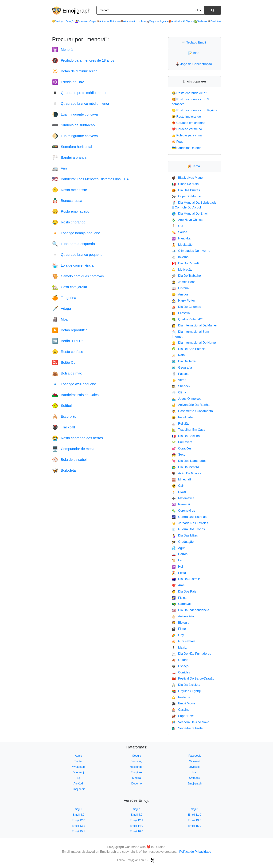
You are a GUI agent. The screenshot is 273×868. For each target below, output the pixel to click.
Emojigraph (77, 11)
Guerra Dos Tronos (188, 529)
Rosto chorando (69, 222)
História (180, 288)
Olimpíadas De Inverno (191, 251)
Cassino (181, 710)
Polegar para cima (187, 135)
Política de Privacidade (195, 852)
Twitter (78, 761)
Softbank (195, 778)
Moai (60, 319)
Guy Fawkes (184, 641)
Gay (178, 635)
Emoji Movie (184, 703)
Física (179, 598)
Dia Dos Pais (184, 591)
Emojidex (136, 772)
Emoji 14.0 (136, 826)
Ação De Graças (186, 473)
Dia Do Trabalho (186, 276)
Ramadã (181, 504)
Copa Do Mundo (186, 196)
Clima (179, 392)
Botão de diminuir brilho (75, 71)
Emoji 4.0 (78, 815)
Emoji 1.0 (78, 809)
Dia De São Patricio (189, 349)
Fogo (178, 142)
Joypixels (194, 767)
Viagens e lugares (157, 21)
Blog (194, 53)
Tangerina (64, 298)
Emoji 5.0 (137, 815)
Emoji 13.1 (79, 826)
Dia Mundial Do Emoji (190, 214)
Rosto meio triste (70, 190)
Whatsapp (79, 767)
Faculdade (182, 417)
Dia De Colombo (186, 307)
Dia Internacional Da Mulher (194, 325)
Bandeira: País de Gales (75, 395)
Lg (79, 778)
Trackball (63, 427)
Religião (181, 424)
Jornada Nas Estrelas (190, 523)
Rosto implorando (186, 117)
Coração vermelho (187, 129)
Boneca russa (67, 201)
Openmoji (78, 772)
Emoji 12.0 (79, 820)
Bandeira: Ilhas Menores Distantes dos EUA (90, 179)
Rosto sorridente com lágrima (195, 110)
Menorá (62, 50)
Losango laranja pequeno (76, 233)
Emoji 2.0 (137, 809)
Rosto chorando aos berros (77, 438)
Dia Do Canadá (186, 263)
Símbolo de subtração (73, 125)
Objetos (188, 21)
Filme (179, 629)
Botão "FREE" (67, 341)
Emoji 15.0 (195, 826)
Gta (178, 226)
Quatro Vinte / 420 (188, 319)
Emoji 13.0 (195, 820)
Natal (179, 355)
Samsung (136, 761)
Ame (178, 585)
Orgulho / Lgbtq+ (187, 691)
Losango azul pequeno (74, 384)
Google (136, 756)
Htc (194, 772)
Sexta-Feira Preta (187, 728)
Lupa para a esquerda (73, 244)
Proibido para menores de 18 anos (83, 60)
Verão (179, 380)
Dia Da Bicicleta (186, 685)
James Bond (184, 282)
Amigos (180, 294)
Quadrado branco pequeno (77, 255)
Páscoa (180, 374)
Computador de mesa (73, 449)
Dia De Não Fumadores (192, 654)
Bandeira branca (69, 157)
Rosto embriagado (71, 211)
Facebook (194, 756)
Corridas (181, 672)
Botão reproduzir (69, 330)
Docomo (136, 784)
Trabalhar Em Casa (189, 430)
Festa (179, 573)
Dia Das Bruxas (186, 190)
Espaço (180, 666)
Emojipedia (78, 789)
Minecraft (181, 479)
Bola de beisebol (69, 460)
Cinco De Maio (185, 184)
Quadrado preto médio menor (79, 93)
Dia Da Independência (191, 610)
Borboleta (64, 470)
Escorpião (64, 416)
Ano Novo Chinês (187, 220)
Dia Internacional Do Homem (195, 343)
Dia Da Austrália (186, 579)
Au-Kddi (78, 784)
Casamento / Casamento (192, 411)
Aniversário (183, 616)
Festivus (181, 697)
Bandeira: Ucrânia (187, 148)
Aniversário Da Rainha (191, 405)
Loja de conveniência (73, 265)
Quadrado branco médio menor (81, 104)
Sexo (179, 455)
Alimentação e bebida (133, 21)
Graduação (183, 542)
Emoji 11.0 (195, 815)
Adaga (61, 309)
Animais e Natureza (108, 21)
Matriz (179, 648)
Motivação (182, 270)
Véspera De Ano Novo (191, 722)
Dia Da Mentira (185, 467)
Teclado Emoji (194, 42)
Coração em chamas (189, 123)
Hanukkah (182, 238)
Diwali (179, 492)
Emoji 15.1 (79, 831)
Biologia (181, 623)
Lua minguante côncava (75, 114)
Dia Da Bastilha (186, 436)
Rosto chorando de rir (189, 93)
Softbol (62, 406)
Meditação (182, 245)
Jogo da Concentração (195, 64)
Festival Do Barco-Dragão (193, 678)
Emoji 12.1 (136, 820)
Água (179, 548)
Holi (178, 567)
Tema (194, 166)
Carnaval (181, 604)
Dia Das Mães (185, 535)
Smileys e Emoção (63, 21)
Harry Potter (183, 301)
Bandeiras (214, 21)
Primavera (182, 442)
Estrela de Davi (68, 82)
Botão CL (64, 362)
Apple (78, 756)
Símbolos (201, 21)
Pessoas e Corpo (85, 21)
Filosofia (181, 313)
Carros (180, 554)
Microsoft (195, 761)
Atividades (175, 21)
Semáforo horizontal (72, 147)
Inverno (180, 257)
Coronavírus (184, 511)
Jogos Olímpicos (187, 399)
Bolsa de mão (67, 373)
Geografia (182, 368)
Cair (178, 486)
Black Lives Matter (188, 178)
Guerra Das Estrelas (189, 517)
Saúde (180, 232)
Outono (180, 660)
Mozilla (136, 778)
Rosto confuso (68, 352)
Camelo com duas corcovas (78, 276)
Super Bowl (183, 716)
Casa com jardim (70, 287)
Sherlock (181, 386)
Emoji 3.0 (195, 809)
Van (59, 168)
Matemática (183, 498)
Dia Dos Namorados (189, 461)
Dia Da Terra (184, 361)
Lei (177, 560)
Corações (182, 448)
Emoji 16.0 (136, 831)
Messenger (136, 767)
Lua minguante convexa (75, 136)
